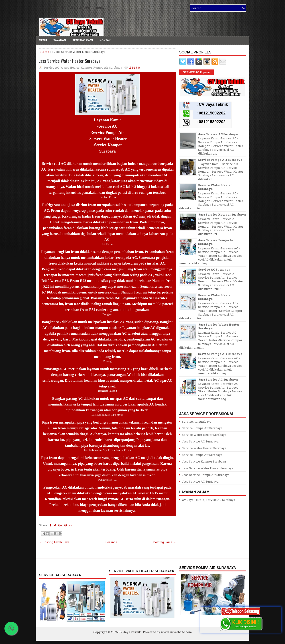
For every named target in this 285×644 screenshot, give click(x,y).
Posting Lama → (165, 542)
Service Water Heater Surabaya (215, 187)
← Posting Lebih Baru (54, 542)
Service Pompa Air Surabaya (220, 160)
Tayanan (60, 40)
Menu (43, 8)
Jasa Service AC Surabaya (218, 134)
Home (45, 52)
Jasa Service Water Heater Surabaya (70, 61)
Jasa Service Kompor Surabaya (222, 214)
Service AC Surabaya (214, 269)
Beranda (111, 542)
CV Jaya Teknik (130, 632)
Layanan (58, 8)
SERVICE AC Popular (196, 72)
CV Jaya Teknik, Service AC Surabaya (209, 500)
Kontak (100, 8)
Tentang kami (80, 8)
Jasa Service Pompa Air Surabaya (216, 242)
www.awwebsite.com (176, 632)
